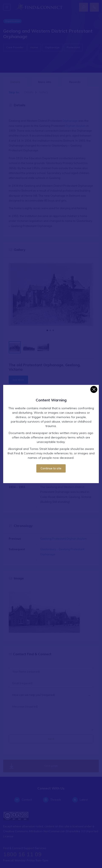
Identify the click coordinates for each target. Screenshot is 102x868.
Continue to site (51, 468)
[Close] (94, 389)
